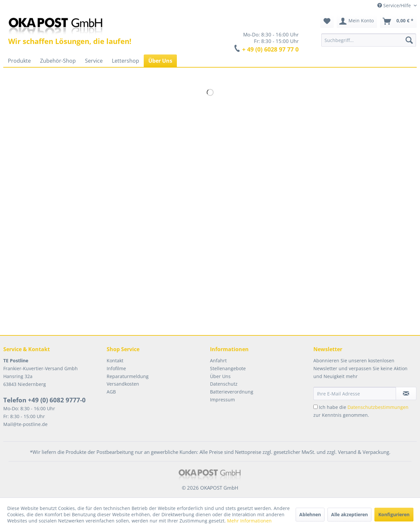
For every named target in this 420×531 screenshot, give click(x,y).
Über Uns (220, 376)
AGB (111, 392)
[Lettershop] (126, 61)
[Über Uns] (160, 61)
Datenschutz (224, 384)
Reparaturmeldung (128, 376)
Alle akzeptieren (349, 514)
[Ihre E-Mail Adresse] (355, 393)
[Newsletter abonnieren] (406, 393)
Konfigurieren (394, 514)
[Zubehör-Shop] (58, 61)
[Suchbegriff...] (369, 40)
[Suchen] (409, 40)
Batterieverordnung (232, 392)
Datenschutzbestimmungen (378, 407)
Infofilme (116, 368)
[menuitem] (369, 40)
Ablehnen (310, 514)
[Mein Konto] (357, 21)
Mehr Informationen (249, 521)
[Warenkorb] (398, 21)
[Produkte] (19, 61)
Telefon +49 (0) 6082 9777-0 (44, 400)
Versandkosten (123, 384)
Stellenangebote (228, 368)
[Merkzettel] (327, 21)
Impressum (222, 400)
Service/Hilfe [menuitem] (395, 5)
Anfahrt (218, 361)
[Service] (94, 61)
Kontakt (115, 361)
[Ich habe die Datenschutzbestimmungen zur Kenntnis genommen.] (315, 407)
